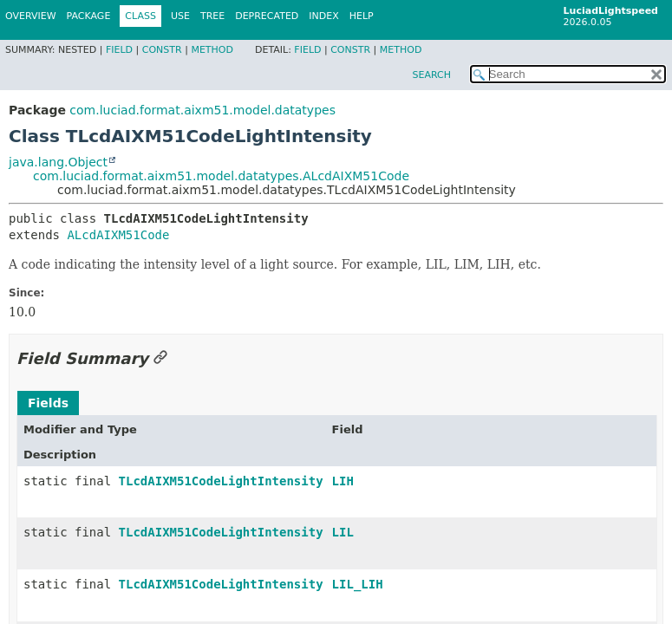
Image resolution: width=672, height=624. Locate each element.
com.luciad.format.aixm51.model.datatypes (202, 110)
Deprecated (267, 16)
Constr (162, 50)
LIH (343, 481)
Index (323, 16)
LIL (343, 532)
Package (89, 16)
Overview (31, 16)
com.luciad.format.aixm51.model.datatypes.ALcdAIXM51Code (221, 176)
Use (180, 16)
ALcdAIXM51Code (118, 235)
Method (212, 50)
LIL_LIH (358, 584)
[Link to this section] (160, 358)
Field (119, 50)
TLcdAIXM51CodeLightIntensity (221, 481)
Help (362, 16)
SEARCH (431, 75)
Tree (212, 16)
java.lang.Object (58, 162)
